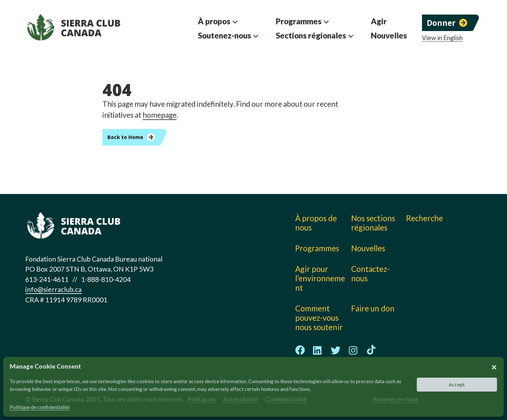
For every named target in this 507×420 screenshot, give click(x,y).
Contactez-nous (370, 274)
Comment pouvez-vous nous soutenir (319, 318)
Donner (441, 23)
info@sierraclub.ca (53, 289)
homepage (160, 115)
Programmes (299, 21)
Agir (379, 21)
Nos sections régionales (373, 223)
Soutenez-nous (224, 35)
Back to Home (125, 137)
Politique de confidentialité (40, 407)
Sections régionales (311, 35)
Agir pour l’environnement (320, 278)
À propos (214, 21)
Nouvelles (389, 35)
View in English (442, 38)
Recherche (425, 218)
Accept (457, 384)
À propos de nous (316, 223)
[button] (494, 366)
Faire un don (373, 308)
